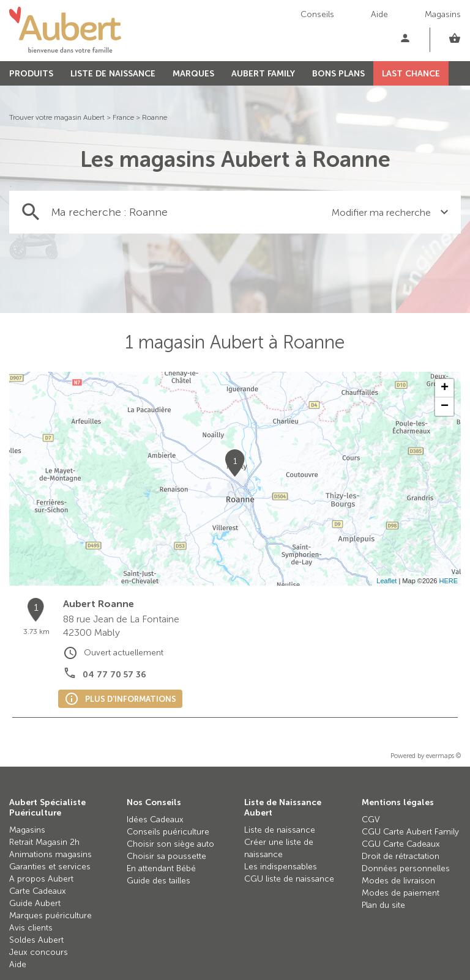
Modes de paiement (401, 893)
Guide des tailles (159, 881)
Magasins (443, 14)
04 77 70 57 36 (114, 675)
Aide (379, 14)
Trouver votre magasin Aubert (57, 117)
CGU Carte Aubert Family (410, 832)
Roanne (155, 117)
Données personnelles (406, 868)
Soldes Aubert (36, 940)
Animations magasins (50, 854)
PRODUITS (31, 74)
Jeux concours (39, 952)
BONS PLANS (338, 74)
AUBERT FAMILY (263, 74)
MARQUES (193, 74)
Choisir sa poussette (166, 856)
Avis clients (31, 928)
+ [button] (445, 388)
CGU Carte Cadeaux (401, 844)
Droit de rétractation (401, 856)
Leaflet (386, 581)
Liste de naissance (280, 830)
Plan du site (383, 905)
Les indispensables (281, 867)
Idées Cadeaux (155, 820)
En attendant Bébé (161, 868)
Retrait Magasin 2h (44, 842)
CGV (371, 820)
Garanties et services (50, 867)
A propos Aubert (41, 879)
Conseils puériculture (168, 832)
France (123, 117)
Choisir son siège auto (170, 844)
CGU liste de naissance (289, 879)
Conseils (317, 14)
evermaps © (443, 756)
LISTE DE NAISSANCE (113, 74)
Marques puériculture (50, 916)
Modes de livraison (398, 881)
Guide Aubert (35, 903)
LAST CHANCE (411, 74)
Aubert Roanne (99, 604)
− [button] (445, 407)
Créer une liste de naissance (279, 848)
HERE (448, 581)
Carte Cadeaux (38, 891)
